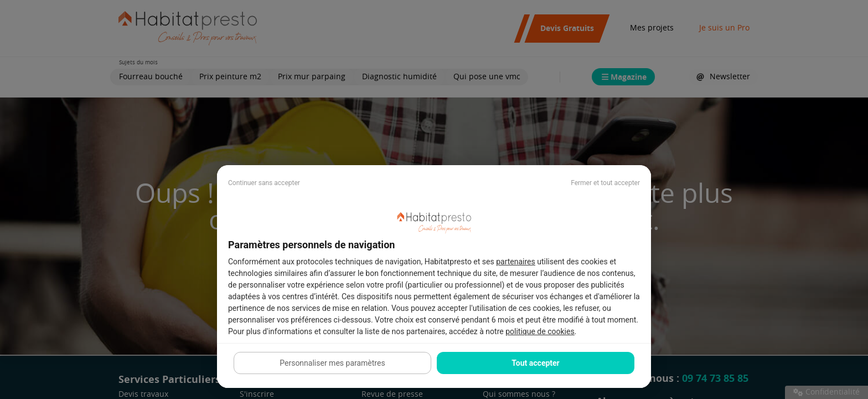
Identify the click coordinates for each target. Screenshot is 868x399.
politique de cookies (540, 331)
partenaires (516, 262)
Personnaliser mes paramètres (332, 363)
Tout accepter (535, 363)
